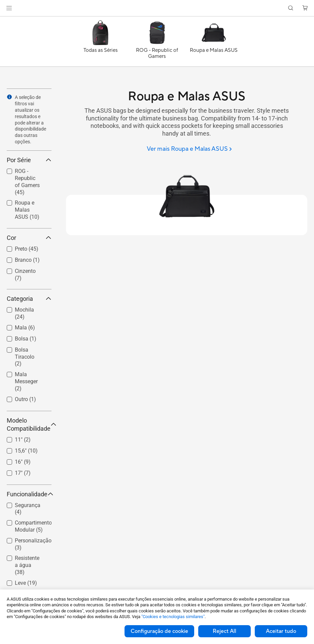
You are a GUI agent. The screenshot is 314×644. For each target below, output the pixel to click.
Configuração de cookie (159, 631)
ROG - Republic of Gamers (27, 182)
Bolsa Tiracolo (25, 357)
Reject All (224, 631)
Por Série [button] (29, 160)
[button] (9, 8)
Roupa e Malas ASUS (27, 210)
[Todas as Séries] (101, 43)
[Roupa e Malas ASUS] (214, 43)
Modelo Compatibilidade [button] (29, 424)
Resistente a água (27, 565)
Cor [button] (29, 238)
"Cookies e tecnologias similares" (173, 617)
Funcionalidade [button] (29, 494)
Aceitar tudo (281, 631)
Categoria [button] (29, 299)
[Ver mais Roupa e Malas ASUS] (189, 149)
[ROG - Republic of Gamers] (157, 43)
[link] (157, 8)
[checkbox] (26, 182)
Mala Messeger (26, 381)
